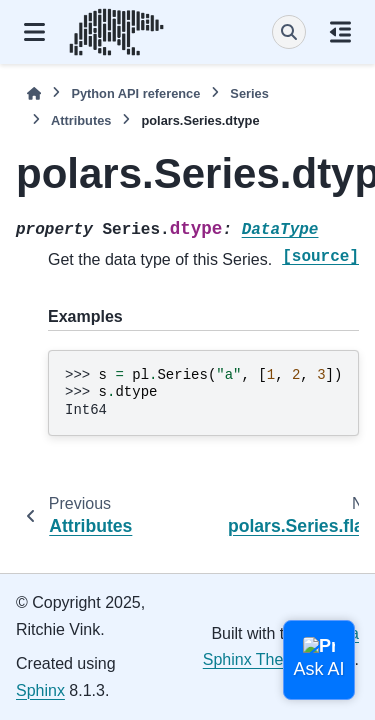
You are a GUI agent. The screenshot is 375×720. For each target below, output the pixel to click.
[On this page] (340, 32)
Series (249, 93)
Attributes (81, 120)
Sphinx (40, 690)
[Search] (289, 32)
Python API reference (135, 93)
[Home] (34, 93)
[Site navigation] (34, 32)
